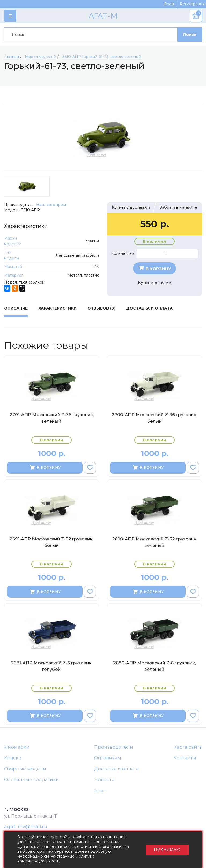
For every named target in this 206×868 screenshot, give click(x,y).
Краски (13, 758)
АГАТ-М (103, 16)
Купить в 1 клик (155, 282)
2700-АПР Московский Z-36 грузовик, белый (154, 418)
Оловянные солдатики (32, 779)
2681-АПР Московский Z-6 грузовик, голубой (52, 666)
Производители (114, 747)
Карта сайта (188, 747)
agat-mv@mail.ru (26, 827)
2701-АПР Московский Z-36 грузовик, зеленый (52, 418)
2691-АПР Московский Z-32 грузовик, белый (51, 542)
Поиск (190, 35)
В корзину (155, 269)
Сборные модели (25, 769)
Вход (169, 4)
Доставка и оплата (116, 769)
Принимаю (167, 850)
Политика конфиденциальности (56, 859)
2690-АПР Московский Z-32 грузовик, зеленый (155, 542)
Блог (100, 790)
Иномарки (17, 747)
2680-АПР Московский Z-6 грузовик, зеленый (154, 666)
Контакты (185, 758)
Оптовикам (108, 758)
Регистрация (192, 4)
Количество (122, 253)
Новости (104, 779)
